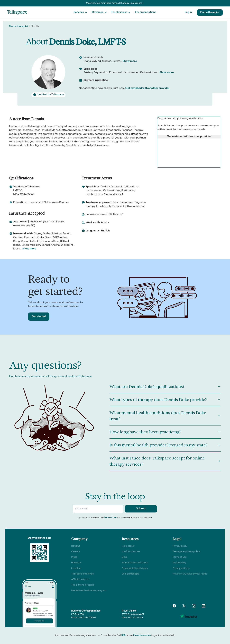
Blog (124, 557)
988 (123, 636)
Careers (76, 552)
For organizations (146, 12)
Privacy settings (181, 568)
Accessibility (179, 563)
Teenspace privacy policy (186, 552)
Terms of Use (110, 518)
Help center (128, 546)
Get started (39, 317)
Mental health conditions (135, 563)
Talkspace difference (82, 574)
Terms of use (180, 557)
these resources (142, 636)
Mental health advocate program (89, 591)
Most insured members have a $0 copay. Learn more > (115, 3)
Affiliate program (80, 579)
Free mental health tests (135, 568)
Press (74, 557)
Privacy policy (180, 546)
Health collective (131, 552)
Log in (188, 12)
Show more (130, 61)
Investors (76, 568)
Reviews (76, 546)
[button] (80, 12)
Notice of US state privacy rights (190, 574)
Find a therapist (210, 12)
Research (76, 563)
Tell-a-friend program (83, 585)
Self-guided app (131, 574)
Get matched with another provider (147, 88)
